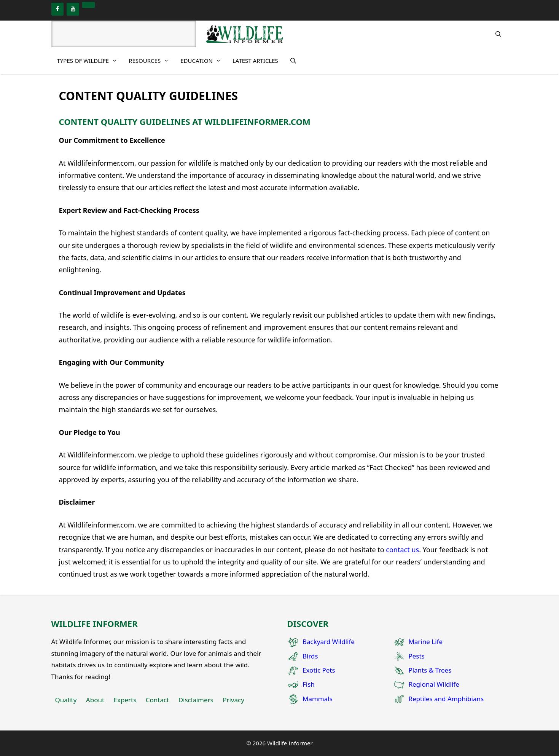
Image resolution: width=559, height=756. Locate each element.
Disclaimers (196, 700)
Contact (158, 700)
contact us (402, 550)
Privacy (233, 700)
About (95, 700)
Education (204, 61)
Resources (152, 61)
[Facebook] (58, 9)
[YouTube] (73, 9)
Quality (66, 700)
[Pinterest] (88, 5)
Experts (125, 700)
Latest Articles (255, 61)
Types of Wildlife (90, 61)
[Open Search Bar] (498, 34)
